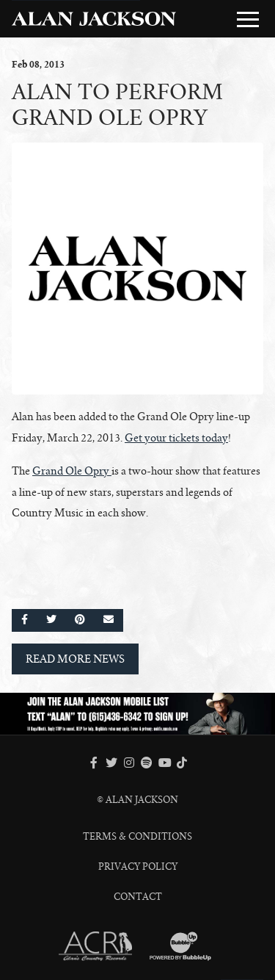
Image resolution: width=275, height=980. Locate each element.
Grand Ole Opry (71, 471)
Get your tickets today (176, 438)
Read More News (75, 659)
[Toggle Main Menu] (248, 19)
